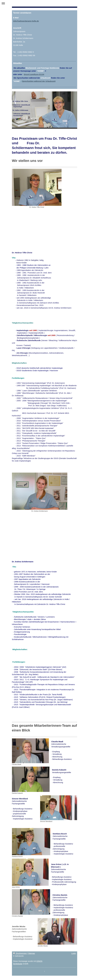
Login (74, 953)
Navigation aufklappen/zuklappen (44, 3)
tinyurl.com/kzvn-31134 (34, 74)
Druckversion (20, 953)
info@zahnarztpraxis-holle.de (26, 21)
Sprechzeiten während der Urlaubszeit (39, 81)
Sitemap (31, 953)
